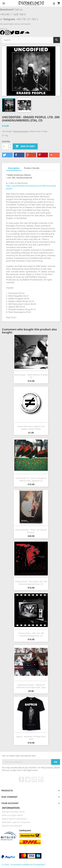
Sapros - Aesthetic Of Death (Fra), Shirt (31, 738)
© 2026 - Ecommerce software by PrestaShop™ (24, 864)
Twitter (28, 779)
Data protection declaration (14, 819)
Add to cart (25, 146)
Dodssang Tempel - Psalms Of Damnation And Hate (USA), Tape (31, 686)
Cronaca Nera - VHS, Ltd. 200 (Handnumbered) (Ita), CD (31, 634)
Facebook (21, 779)
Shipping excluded (21, 131)
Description (14, 168)
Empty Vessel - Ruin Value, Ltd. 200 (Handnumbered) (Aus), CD (31, 583)
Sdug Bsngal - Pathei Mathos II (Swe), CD (31, 376)
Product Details (32, 168)
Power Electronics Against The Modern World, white (31, 428)
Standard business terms (13, 812)
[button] (7, 155)
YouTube (34, 779)
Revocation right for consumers (16, 822)
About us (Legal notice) (12, 815)
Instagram (41, 779)
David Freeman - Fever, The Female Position (31, 531)
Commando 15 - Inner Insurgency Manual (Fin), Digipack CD (31, 479)
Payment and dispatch (12, 826)
